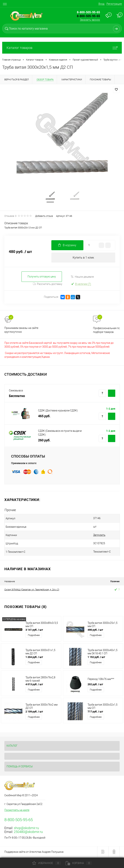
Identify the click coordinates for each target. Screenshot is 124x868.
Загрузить (91, 536)
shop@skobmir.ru (26, 829)
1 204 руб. (34, 658)
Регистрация (114, 4)
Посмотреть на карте (17, 811)
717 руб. (95, 712)
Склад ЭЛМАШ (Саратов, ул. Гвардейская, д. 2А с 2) (32, 590)
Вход (101, 4)
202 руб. (95, 685)
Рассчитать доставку (48, 285)
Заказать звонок (90, 20)
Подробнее (34, 636)
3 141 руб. (34, 630)
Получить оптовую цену (42, 277)
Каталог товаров (62, 48)
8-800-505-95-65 (88, 16)
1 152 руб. (96, 658)
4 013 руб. (34, 685)
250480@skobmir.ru (28, 832)
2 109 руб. (34, 712)
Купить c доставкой (112, 394)
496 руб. (95, 630)
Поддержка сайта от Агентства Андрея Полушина (34, 853)
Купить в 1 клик (83, 258)
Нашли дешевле (82, 277)
